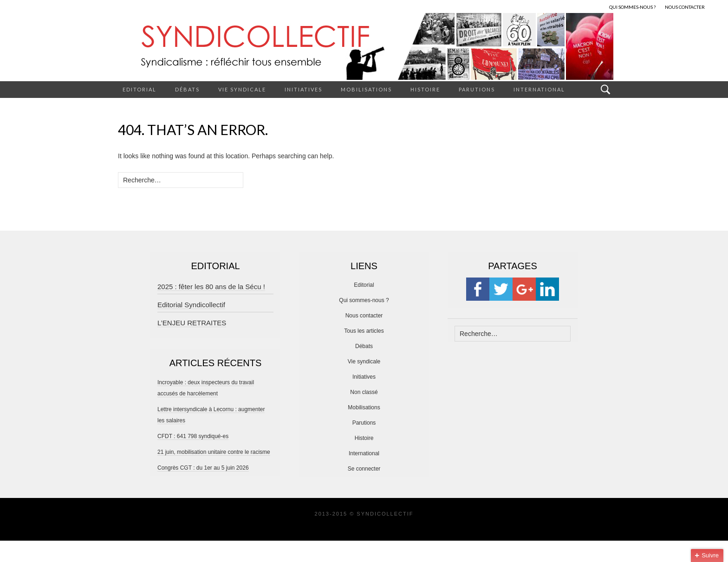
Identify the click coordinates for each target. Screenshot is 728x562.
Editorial (140, 89)
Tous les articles (364, 331)
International (539, 89)
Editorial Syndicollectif (191, 305)
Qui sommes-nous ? (364, 300)
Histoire (425, 89)
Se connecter (364, 469)
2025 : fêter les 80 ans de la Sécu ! (211, 287)
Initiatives (303, 89)
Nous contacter (364, 316)
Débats (187, 89)
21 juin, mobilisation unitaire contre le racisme (214, 452)
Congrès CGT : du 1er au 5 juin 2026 (203, 468)
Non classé (364, 392)
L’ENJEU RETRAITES (192, 323)
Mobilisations (366, 89)
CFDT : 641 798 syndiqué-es (193, 436)
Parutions (477, 89)
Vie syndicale (242, 89)
